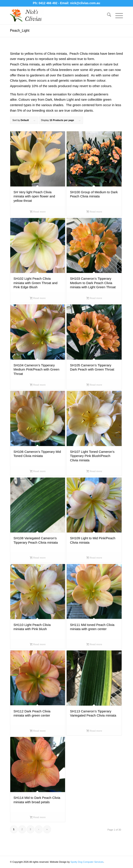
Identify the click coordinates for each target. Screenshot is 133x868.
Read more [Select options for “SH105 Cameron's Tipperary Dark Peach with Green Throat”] (94, 385)
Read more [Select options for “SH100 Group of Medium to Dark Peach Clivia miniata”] (94, 212)
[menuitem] (107, 16)
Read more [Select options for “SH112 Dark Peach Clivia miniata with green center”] (38, 731)
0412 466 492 (48, 3)
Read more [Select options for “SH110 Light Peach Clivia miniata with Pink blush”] (38, 645)
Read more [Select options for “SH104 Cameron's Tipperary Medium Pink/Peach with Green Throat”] (38, 385)
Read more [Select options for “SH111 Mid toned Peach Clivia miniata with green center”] (94, 645)
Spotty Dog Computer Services (87, 862)
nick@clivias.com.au (85, 3)
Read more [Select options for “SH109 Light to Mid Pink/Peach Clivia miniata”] (94, 558)
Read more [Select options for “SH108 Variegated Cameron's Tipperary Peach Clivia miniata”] (38, 558)
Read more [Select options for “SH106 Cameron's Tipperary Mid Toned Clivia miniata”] (38, 472)
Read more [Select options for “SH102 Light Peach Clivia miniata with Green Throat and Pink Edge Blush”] (38, 299)
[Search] (107, 16)
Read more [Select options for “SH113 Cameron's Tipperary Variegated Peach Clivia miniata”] (94, 731)
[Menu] (117, 16)
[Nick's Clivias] (55, 16)
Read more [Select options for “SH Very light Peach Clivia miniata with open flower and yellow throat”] (38, 212)
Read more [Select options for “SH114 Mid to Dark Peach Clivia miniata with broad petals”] (38, 818)
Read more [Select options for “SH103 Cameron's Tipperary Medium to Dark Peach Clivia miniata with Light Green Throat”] (94, 299)
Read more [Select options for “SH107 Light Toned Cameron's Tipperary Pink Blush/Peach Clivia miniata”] (94, 472)
